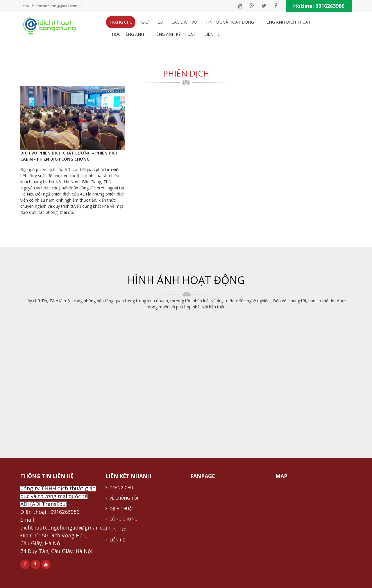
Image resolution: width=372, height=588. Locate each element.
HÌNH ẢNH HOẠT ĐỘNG (186, 280)
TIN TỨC (116, 529)
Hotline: (319, 6)
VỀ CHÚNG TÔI (122, 498)
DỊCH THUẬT (120, 508)
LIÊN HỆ (115, 540)
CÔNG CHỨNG (121, 519)
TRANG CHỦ (119, 487)
